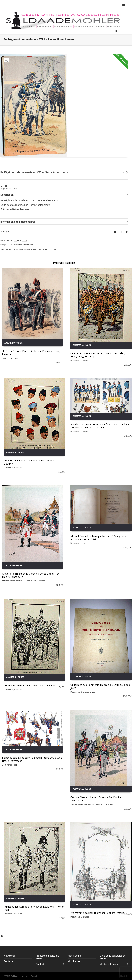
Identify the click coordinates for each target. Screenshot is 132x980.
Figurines (17, 765)
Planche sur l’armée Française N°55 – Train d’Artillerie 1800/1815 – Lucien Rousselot (100, 426)
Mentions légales (109, 964)
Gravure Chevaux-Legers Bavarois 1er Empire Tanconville (96, 799)
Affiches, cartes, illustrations (14, 581)
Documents (28, 245)
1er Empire (10, 249)
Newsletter (9, 956)
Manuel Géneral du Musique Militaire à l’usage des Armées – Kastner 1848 (98, 538)
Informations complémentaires (18, 222)
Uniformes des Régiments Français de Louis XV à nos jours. (100, 686)
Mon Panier (74, 961)
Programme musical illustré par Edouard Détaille (97, 913)
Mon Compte (75, 956)
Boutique (9, 961)
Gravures (17, 358)
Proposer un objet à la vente (48, 957)
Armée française (23, 249)
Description (7, 195)
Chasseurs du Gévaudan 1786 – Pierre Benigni (29, 685)
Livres (84, 543)
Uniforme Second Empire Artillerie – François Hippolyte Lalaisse (32, 353)
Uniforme (53, 249)
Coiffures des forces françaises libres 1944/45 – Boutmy (30, 462)
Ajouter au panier (13, 343)
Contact (40, 964)
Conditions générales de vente (113, 957)
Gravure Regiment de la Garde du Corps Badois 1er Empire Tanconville (31, 575)
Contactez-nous (20, 240)
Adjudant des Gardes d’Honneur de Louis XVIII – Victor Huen (34, 908)
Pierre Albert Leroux (39, 249)
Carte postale (17, 245)
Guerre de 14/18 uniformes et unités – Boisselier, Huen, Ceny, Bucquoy (98, 355)
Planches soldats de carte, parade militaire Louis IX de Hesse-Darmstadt (32, 759)
